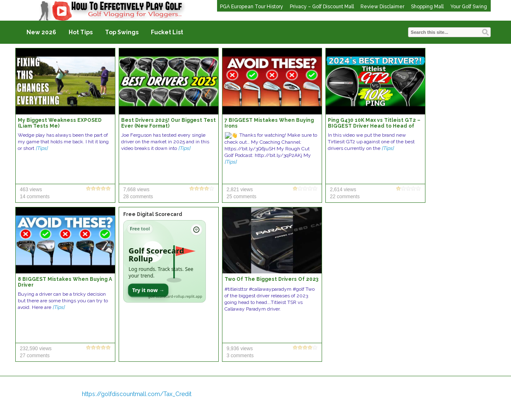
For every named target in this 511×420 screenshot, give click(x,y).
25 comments (241, 197)
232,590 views (36, 349)
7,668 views (136, 190)
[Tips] (42, 148)
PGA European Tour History (252, 7)
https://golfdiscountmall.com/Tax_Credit (137, 394)
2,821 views (240, 190)
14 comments (35, 197)
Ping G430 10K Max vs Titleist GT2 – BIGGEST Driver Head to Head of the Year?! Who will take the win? (374, 126)
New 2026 (41, 32)
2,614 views (343, 190)
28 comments (138, 197)
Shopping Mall (427, 7)
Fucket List (167, 32)
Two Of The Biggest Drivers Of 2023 (271, 279)
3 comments (240, 356)
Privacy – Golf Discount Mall (322, 7)
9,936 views (240, 349)
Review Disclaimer (382, 7)
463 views (31, 190)
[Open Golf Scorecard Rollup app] (165, 261)
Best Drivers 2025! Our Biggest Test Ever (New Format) (168, 123)
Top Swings (122, 32)
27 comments (35, 356)
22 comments (345, 197)
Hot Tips (81, 32)
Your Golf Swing (469, 7)
